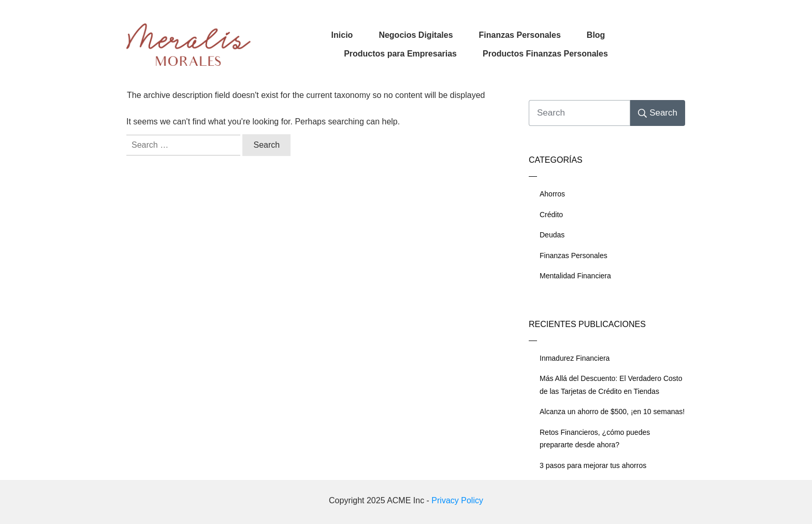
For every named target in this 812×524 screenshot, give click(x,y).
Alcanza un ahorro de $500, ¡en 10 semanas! (612, 412)
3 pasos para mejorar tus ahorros (593, 465)
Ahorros (552, 194)
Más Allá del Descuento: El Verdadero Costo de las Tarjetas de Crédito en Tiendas (611, 385)
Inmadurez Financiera (575, 358)
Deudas (552, 235)
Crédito (551, 215)
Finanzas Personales (574, 256)
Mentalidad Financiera (575, 276)
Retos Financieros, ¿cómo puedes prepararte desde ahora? (595, 439)
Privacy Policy (457, 500)
